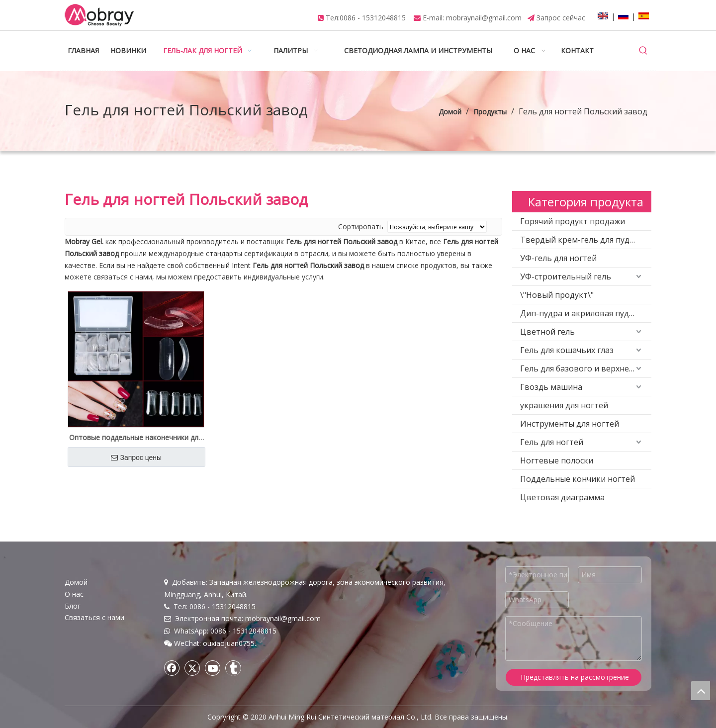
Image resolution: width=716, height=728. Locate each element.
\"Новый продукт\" (557, 295)
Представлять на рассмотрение (575, 677)
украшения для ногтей (564, 405)
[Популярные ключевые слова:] (643, 51)
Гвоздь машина (551, 387)
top (701, 691)
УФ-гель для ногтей (558, 258)
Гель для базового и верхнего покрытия (586, 368)
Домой (76, 582)
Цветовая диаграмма (562, 497)
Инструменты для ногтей (570, 424)
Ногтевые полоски (557, 460)
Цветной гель (547, 332)
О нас (74, 594)
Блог (73, 606)
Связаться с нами (94, 617)
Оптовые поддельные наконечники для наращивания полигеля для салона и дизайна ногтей (136, 438)
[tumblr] (233, 668)
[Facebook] (172, 668)
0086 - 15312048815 (373, 18)
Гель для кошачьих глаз (567, 350)
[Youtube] (213, 668)
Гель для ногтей (552, 442)
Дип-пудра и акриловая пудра (579, 313)
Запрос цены (136, 457)
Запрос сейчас (561, 18)
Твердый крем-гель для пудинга (584, 240)
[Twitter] (192, 668)
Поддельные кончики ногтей (578, 479)
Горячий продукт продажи (573, 221)
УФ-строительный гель (566, 276)
